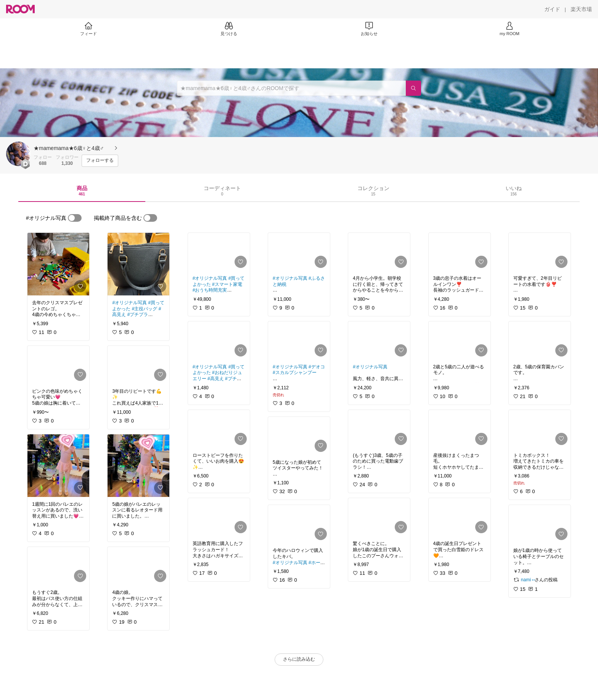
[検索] (413, 88)
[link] (58, 264)
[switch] (75, 218)
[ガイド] (552, 9)
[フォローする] (100, 161)
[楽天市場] (581, 9)
